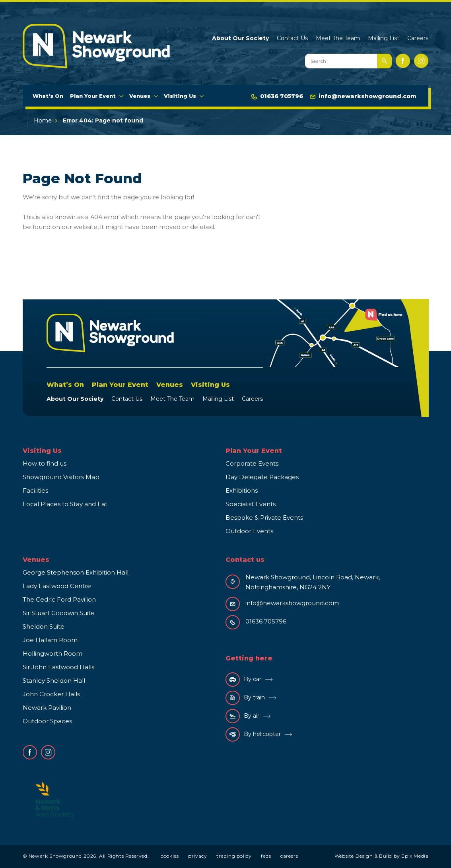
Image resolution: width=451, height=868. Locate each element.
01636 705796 (277, 96)
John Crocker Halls (51, 694)
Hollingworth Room (52, 653)
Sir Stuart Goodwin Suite (59, 613)
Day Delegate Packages (262, 477)
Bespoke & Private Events (264, 517)
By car (243, 680)
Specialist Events (251, 504)
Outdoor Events (249, 531)
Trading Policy (234, 856)
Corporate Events (252, 463)
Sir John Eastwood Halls (58, 667)
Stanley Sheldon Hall (54, 681)
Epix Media (415, 856)
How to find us (45, 463)
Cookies (170, 856)
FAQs (266, 856)
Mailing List (384, 38)
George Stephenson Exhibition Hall (76, 572)
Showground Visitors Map (61, 477)
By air (242, 716)
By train (245, 698)
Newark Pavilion (47, 708)
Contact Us (292, 38)
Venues (140, 96)
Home (43, 120)
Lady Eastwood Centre (57, 586)
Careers (418, 38)
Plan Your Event (93, 96)
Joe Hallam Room (50, 640)
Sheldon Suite (44, 626)
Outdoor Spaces (47, 721)
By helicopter (253, 734)
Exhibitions (242, 490)
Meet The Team (338, 38)
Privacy (197, 856)
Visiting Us (180, 96)
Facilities (35, 490)
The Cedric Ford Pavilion (59, 599)
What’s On (48, 96)
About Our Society (240, 38)
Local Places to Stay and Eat (65, 504)
